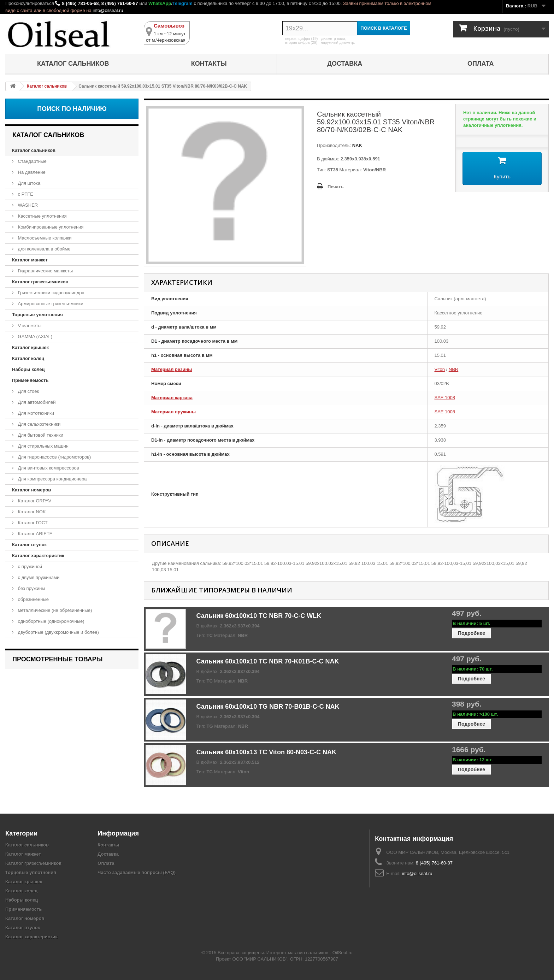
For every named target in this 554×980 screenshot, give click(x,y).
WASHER (27, 205)
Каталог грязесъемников (40, 282)
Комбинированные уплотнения (50, 227)
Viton (440, 369)
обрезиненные (33, 599)
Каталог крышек (30, 347)
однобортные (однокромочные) (51, 621)
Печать (335, 187)
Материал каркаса (172, 398)
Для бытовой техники (40, 435)
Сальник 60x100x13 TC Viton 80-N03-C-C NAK (266, 752)
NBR (453, 369)
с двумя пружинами (38, 577)
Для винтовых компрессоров (48, 468)
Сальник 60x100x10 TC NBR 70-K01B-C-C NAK (268, 661)
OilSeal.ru (343, 953)
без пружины (31, 588)
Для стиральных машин (43, 446)
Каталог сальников (73, 64)
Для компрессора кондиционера (52, 479)
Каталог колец (28, 358)
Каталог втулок (29, 545)
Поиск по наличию (72, 109)
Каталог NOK (31, 512)
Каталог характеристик (38, 556)
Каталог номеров (31, 490)
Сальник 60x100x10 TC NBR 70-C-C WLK (259, 616)
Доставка (345, 64)
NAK (356, 145)
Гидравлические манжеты (45, 271)
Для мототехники (35, 413)
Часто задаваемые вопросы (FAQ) (137, 872)
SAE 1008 (445, 398)
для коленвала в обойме (43, 249)
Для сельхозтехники (39, 424)
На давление (31, 172)
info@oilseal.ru (108, 10)
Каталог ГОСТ (32, 523)
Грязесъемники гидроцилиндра (51, 293)
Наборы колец (28, 369)
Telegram (182, 3)
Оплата (481, 64)
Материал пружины (173, 412)
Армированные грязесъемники (50, 304)
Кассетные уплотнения (42, 216)
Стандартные (32, 161)
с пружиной (29, 566)
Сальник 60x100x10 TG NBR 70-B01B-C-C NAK (268, 707)
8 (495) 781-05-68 (80, 3)
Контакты (209, 64)
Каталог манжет (30, 260)
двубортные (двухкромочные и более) (58, 632)
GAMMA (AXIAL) (34, 336)
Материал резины (172, 369)
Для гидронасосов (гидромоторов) (54, 457)
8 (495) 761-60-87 (120, 3)
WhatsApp (160, 3)
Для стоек (28, 391)
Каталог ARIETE (34, 534)
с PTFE (25, 194)
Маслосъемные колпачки (44, 238)
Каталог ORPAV (34, 501)
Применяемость (30, 380)
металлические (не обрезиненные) (54, 610)
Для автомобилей (36, 402)
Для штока (28, 183)
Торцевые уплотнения (37, 315)
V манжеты (29, 326)
